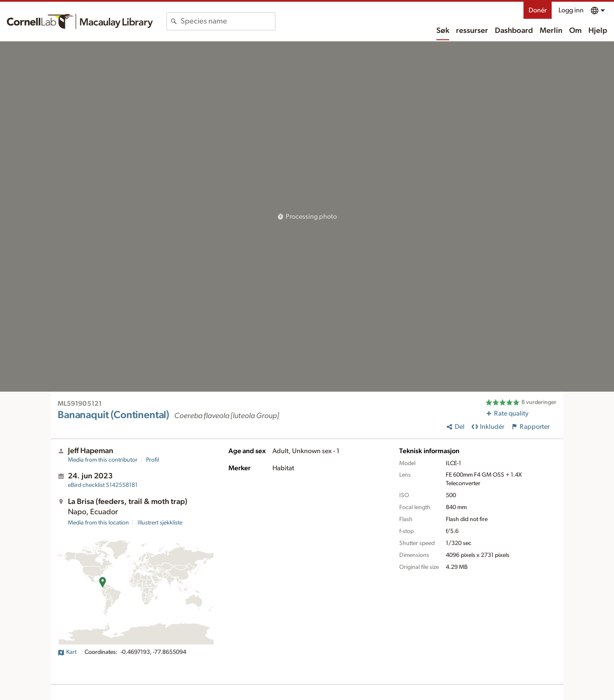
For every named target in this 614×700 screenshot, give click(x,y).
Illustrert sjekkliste (160, 523)
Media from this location (98, 523)
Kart (67, 652)
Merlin (551, 31)
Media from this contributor (103, 460)
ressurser (472, 31)
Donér (538, 10)
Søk (443, 31)
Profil (152, 460)
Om (575, 31)
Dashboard (514, 31)
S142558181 (103, 485)
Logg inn (571, 10)
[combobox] (228, 21)
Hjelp (598, 31)
